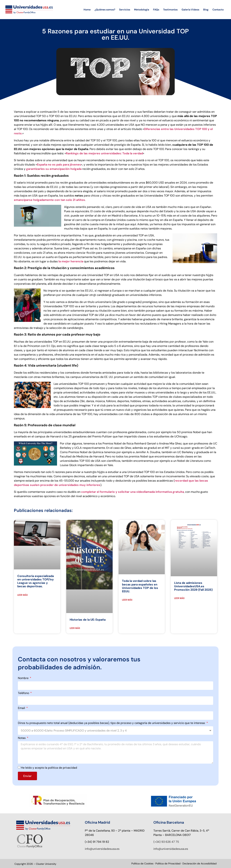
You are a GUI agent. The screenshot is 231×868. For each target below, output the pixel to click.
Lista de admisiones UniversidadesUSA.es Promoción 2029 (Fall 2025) (193, 586)
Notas (22, 738)
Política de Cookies (142, 863)
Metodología (142, 10)
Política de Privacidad (168, 863)
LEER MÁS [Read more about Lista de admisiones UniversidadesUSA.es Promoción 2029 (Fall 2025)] (179, 598)
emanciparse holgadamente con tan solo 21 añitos (49, 200)
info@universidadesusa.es (171, 849)
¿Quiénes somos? (105, 10)
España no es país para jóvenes (59, 165)
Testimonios (170, 10)
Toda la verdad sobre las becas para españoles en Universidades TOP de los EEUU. (140, 586)
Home (87, 10)
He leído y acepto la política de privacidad (49, 768)
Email (22, 708)
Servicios (125, 10)
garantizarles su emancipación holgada (54, 169)
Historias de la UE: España (88, 620)
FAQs (156, 10)
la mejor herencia (71, 261)
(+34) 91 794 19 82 (97, 842)
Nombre (24, 678)
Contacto (218, 10)
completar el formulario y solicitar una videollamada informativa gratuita (133, 492)
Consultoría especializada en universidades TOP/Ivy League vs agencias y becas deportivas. (36, 581)
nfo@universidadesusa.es (103, 849)
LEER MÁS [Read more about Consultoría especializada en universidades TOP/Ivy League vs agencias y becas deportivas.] (22, 595)
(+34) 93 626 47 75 (166, 842)
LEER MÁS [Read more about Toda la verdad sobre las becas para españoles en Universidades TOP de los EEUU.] (127, 600)
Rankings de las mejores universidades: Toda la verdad (104, 153)
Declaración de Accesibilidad (200, 863)
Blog (206, 10)
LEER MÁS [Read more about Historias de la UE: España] (75, 628)
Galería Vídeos (190, 10)
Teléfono (24, 693)
